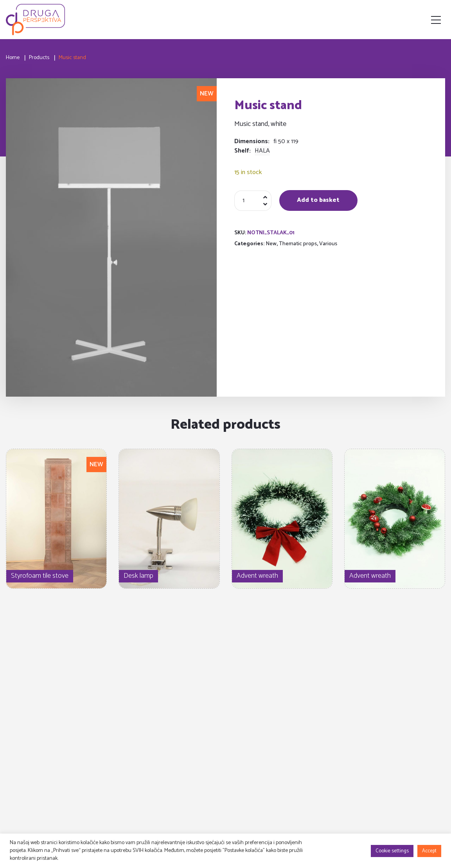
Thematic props (298, 244)
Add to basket (318, 200)
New (271, 244)
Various (328, 244)
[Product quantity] (253, 201)
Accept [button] (429, 851)
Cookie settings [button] (392, 851)
